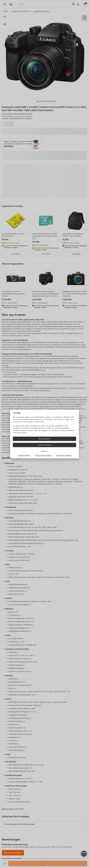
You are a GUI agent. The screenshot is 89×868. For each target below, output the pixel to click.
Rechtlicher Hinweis (64, 455)
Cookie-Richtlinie (24, 455)
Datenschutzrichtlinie (43, 455)
